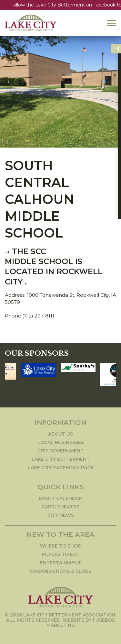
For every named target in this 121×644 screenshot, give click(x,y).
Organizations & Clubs (60, 571)
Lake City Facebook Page (61, 468)
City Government (60, 451)
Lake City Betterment (61, 459)
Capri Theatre (60, 507)
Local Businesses (61, 442)
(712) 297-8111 (38, 316)
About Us (60, 434)
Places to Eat (61, 554)
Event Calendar (60, 498)
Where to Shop (60, 546)
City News (61, 515)
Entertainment (60, 563)
